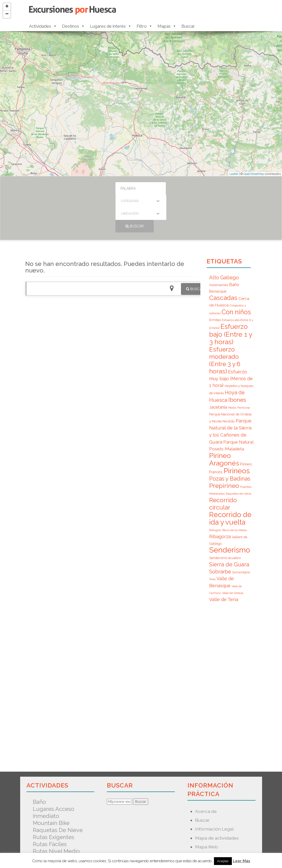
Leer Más (242, 861)
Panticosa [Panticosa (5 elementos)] (244, 370)
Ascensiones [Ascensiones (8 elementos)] (219, 247)
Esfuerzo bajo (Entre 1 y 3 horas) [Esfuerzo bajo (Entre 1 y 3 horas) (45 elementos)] (231, 296)
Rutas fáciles (50, 806)
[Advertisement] (112, 322)
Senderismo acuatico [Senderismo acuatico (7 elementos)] (225, 520)
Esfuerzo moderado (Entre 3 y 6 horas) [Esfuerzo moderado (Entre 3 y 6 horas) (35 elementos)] (225, 323)
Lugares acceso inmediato (53, 775)
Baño (39, 764)
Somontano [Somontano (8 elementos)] (241, 534)
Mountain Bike (51, 785)
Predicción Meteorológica (223, 827)
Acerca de (206, 774)
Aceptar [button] (223, 861)
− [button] (7, 14)
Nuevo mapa (209, 818)
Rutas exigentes (53, 799)
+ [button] (7, 7)
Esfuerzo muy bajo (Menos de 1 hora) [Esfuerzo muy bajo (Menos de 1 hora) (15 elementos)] (231, 341)
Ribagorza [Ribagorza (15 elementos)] (220, 499)
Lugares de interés (111, 26)
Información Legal (214, 791)
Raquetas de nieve (58, 792)
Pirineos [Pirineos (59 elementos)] (237, 433)
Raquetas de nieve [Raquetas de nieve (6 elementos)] (239, 456)
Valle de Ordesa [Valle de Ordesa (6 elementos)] (233, 555)
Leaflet (234, 174)
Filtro (145, 26)
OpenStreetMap (254, 174)
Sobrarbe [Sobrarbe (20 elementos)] (220, 534)
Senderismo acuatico (60, 820)
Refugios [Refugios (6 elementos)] (215, 492)
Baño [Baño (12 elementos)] (234, 247)
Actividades (43, 26)
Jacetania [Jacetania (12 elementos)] (218, 369)
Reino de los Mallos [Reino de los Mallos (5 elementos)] (235, 492)
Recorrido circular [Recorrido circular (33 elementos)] (223, 466)
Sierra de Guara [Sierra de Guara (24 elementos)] (229, 527)
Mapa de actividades (217, 800)
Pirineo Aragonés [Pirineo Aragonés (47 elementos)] (224, 422)
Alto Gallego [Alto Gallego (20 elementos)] (224, 240)
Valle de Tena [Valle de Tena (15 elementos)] (224, 562)
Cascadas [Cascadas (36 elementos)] (223, 260)
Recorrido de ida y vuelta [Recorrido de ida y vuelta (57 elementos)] (230, 481)
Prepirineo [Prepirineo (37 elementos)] (224, 448)
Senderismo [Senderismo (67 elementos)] (230, 512)
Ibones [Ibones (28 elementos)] (237, 362)
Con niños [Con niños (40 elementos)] (236, 274)
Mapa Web (207, 809)
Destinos (73, 26)
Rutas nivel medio (56, 813)
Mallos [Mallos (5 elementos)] (232, 370)
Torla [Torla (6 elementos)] (212, 541)
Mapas (167, 26)
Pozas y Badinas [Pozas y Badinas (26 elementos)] (230, 441)
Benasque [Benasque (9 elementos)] (218, 253)
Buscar (188, 26)
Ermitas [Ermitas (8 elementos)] (215, 282)
